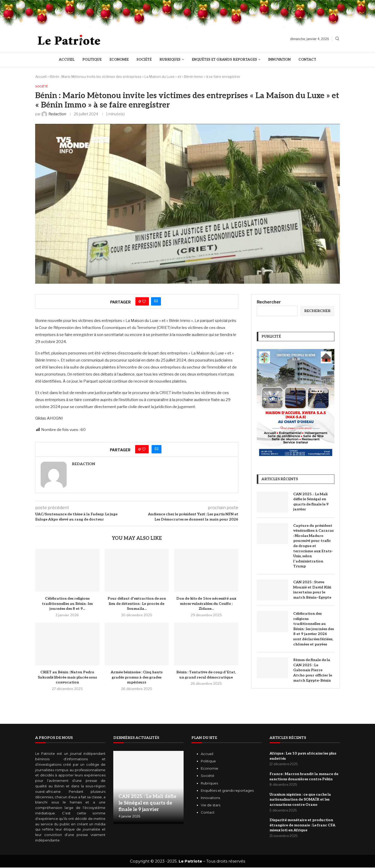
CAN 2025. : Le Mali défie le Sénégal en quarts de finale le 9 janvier (311, 502)
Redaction (83, 464)
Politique (92, 60)
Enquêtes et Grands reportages (224, 60)
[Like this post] (144, 302)
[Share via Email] (156, 302)
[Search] (337, 39)
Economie (119, 60)
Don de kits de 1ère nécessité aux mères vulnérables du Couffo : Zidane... (206, 604)
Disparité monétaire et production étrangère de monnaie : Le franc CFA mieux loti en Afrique (302, 826)
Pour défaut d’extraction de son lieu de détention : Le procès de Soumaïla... (137, 604)
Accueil (67, 60)
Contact (307, 60)
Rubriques (170, 60)
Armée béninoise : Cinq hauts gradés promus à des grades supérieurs (137, 678)
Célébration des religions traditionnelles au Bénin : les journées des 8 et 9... (67, 604)
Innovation (279, 60)
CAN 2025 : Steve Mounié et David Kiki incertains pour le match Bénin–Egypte (312, 590)
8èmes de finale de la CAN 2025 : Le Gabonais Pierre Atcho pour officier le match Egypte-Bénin (313, 671)
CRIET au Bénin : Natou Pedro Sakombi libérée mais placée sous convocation (67, 678)
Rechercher (269, 303)
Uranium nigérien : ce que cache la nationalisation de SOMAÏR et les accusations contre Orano (300, 800)
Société (144, 60)
